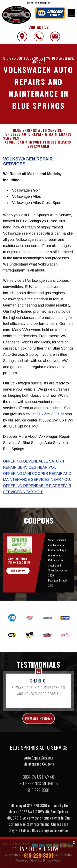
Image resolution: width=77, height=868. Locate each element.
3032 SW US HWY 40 (40, 58)
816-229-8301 (13, 58)
